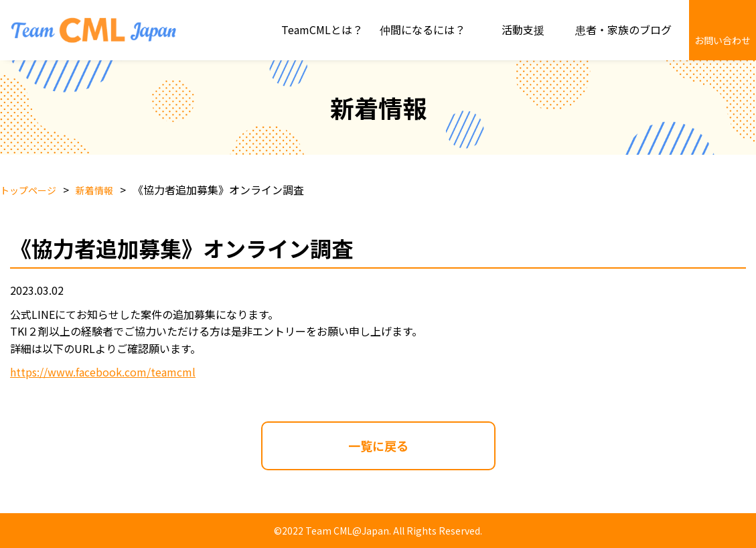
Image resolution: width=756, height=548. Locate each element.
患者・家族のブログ (623, 29)
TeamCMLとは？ (322, 29)
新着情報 (94, 190)
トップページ (28, 190)
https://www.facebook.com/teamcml (103, 372)
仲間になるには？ (423, 29)
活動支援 (523, 29)
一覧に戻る (378, 446)
